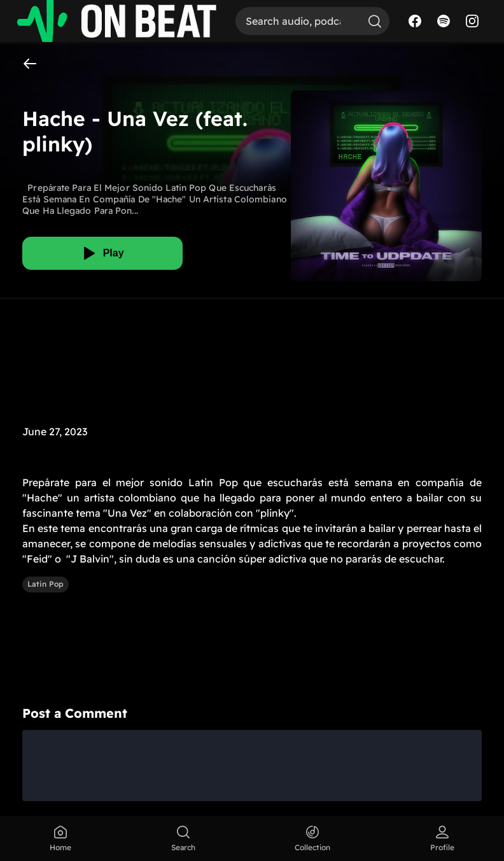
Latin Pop (45, 584)
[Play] (102, 253)
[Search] (298, 21)
